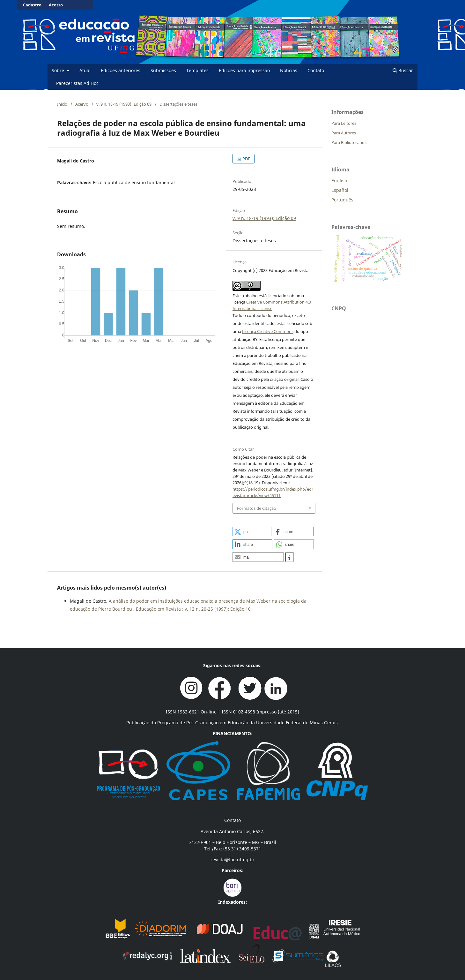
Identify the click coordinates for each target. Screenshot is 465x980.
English (339, 181)
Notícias (289, 70)
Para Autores (344, 133)
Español (340, 190)
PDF (246, 159)
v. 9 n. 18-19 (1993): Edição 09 (124, 104)
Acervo (82, 104)
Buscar (403, 70)
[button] (252, 531)
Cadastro (32, 5)
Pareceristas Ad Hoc (77, 83)
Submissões (163, 70)
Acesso (56, 5)
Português (342, 200)
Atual (85, 70)
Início (62, 104)
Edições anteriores (121, 70)
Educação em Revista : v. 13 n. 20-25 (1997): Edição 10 (193, 609)
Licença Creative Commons (268, 331)
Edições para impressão (244, 70)
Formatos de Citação (257, 508)
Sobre (59, 70)
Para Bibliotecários (349, 142)
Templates (197, 70)
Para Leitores (344, 123)
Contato (316, 70)
